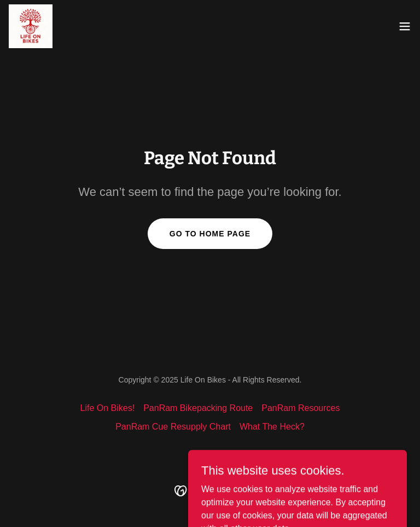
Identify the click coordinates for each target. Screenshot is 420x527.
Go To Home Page (210, 234)
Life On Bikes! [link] (108, 408)
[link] (31, 26)
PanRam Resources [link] (301, 408)
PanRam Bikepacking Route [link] (198, 408)
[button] (405, 26)
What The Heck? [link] (272, 427)
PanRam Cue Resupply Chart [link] (173, 427)
